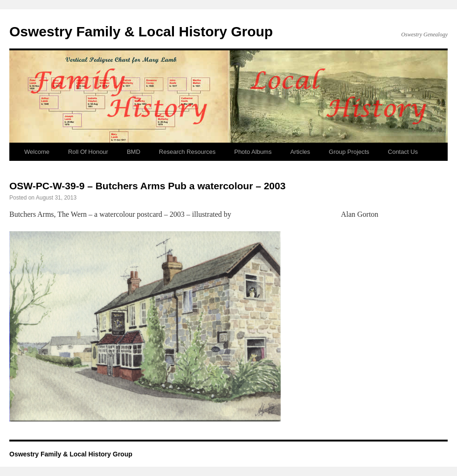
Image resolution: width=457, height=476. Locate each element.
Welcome (37, 152)
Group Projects (349, 152)
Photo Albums (253, 152)
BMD (134, 152)
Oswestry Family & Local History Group (141, 31)
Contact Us (403, 152)
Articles (300, 152)
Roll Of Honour (88, 152)
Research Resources (187, 152)
